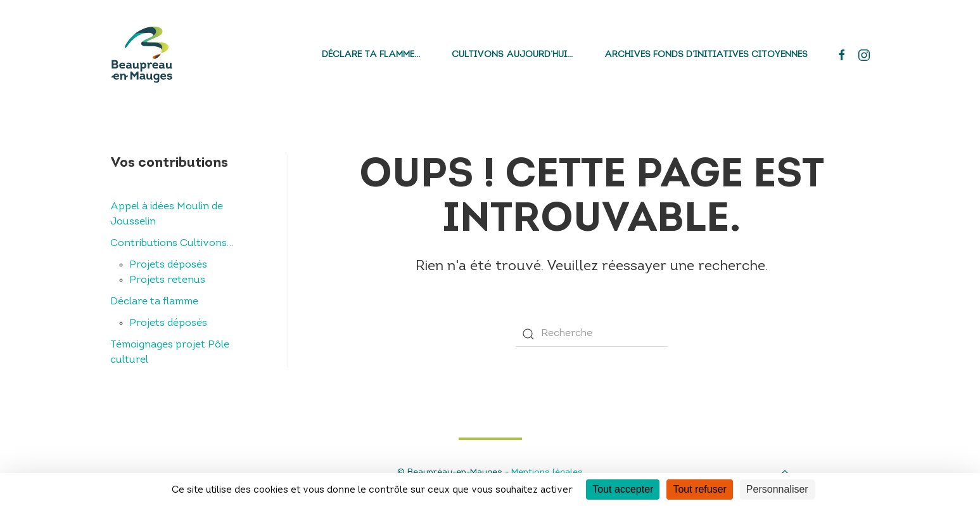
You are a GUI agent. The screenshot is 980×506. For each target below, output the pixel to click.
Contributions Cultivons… (172, 243)
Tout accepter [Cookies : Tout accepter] (623, 489)
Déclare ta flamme (154, 302)
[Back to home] (142, 55)
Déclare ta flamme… (371, 55)
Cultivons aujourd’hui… (512, 55)
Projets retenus (167, 280)
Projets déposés (168, 265)
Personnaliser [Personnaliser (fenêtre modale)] (777, 489)
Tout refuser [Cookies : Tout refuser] (699, 489)
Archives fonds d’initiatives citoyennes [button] (706, 55)
